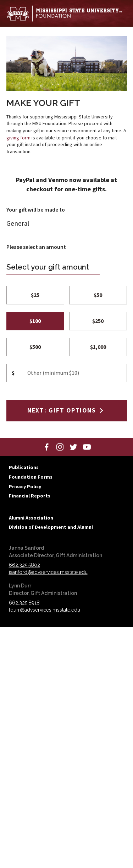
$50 (98, 295)
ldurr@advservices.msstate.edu (45, 610)
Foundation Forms (31, 477)
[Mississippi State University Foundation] (64, 13)
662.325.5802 (24, 565)
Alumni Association (31, 518)
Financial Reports (30, 496)
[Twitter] (73, 447)
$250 (98, 321)
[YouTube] (87, 447)
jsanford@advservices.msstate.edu (48, 572)
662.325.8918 (24, 603)
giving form (18, 138)
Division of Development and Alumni (51, 527)
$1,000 (98, 347)
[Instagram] (60, 447)
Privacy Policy (25, 486)
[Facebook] (46, 447)
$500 (35, 347)
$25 (35, 295)
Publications (24, 467)
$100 (35, 321)
